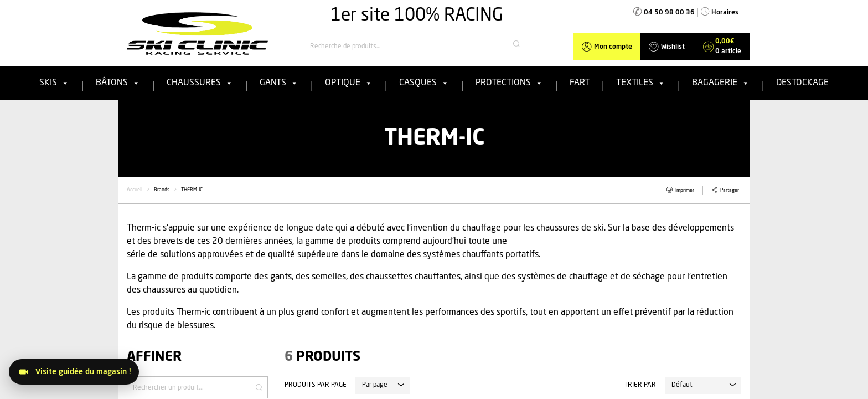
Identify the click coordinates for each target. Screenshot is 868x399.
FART (580, 83)
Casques (424, 83)
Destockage (802, 83)
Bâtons (118, 83)
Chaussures (200, 83)
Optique (349, 83)
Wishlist (673, 47)
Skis (54, 83)
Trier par (640, 385)
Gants (279, 83)
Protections (509, 83)
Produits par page (316, 385)
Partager (730, 190)
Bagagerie (721, 83)
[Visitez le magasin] (74, 372)
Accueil (135, 190)
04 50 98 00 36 (669, 13)
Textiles (641, 83)
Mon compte (613, 47)
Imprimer (685, 190)
